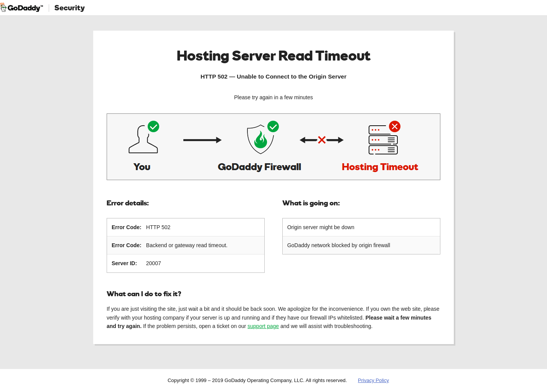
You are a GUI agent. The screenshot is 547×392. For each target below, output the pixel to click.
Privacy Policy (373, 380)
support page (263, 326)
